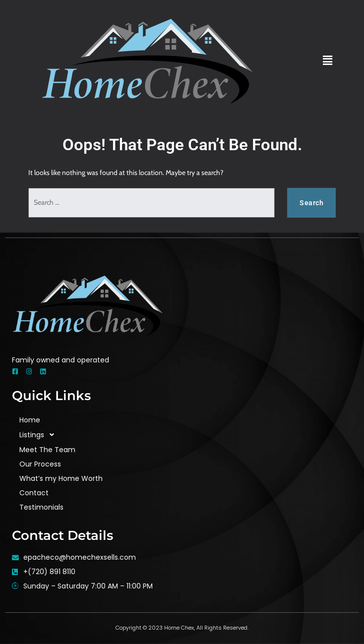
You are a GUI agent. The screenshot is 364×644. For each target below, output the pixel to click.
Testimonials (41, 507)
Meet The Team (47, 450)
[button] (328, 60)
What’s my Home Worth (61, 478)
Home (30, 420)
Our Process (40, 464)
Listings (39, 435)
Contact (34, 493)
